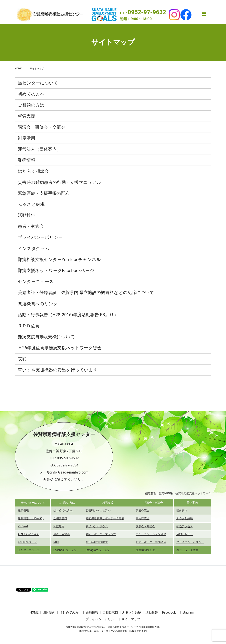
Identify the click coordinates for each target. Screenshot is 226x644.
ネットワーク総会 (187, 550)
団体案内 (192, 503)
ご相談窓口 (60, 518)
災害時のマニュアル (98, 510)
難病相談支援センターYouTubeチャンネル (59, 260)
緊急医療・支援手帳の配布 (44, 193)
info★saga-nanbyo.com (70, 472)
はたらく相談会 (33, 171)
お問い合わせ (185, 534)
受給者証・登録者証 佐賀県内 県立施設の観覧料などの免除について (86, 293)
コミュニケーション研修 (151, 534)
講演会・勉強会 (145, 526)
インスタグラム (34, 249)
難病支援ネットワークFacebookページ (56, 271)
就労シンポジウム (97, 526)
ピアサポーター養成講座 (151, 542)
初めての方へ (31, 94)
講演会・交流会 (153, 503)
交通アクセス (185, 526)
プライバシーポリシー (40, 237)
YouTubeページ (27, 542)
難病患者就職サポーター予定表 (105, 518)
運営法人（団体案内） (39, 149)
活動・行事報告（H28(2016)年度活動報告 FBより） (68, 315)
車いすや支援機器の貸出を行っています (58, 370)
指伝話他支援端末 (97, 542)
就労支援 (26, 116)
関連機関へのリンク (38, 304)
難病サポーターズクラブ (101, 534)
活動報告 (26, 215)
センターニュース (36, 282)
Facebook (169, 612)
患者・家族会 (31, 226)
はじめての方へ (63, 510)
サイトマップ (131, 619)
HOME (18, 69)
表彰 (22, 359)
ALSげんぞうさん (29, 534)
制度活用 (26, 138)
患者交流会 (143, 510)
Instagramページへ (97, 550)
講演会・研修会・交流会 (42, 127)
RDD (56, 542)
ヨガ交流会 (143, 518)
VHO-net (23, 526)
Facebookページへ (65, 550)
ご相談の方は (31, 105)
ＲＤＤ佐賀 (29, 326)
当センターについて (38, 83)
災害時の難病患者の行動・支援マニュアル (60, 182)
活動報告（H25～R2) (31, 518)
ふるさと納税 (31, 204)
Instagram (187, 612)
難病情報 (26, 160)
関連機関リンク (145, 550)
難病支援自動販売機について (46, 337)
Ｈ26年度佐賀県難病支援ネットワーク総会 (60, 348)
